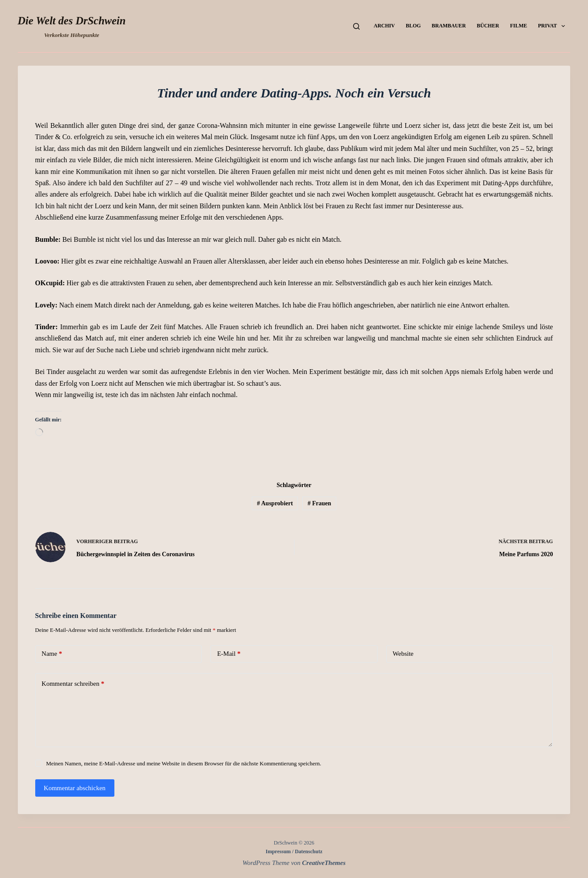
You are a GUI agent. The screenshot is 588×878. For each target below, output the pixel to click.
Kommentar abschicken (75, 788)
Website (403, 654)
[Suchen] (356, 26)
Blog (413, 26)
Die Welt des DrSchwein (72, 21)
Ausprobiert (275, 503)
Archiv (384, 26)
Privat (553, 26)
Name (52, 654)
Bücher (488, 26)
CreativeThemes (324, 863)
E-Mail (229, 654)
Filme (519, 26)
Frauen (319, 503)
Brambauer (449, 26)
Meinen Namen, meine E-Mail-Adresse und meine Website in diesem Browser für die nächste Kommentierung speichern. (184, 763)
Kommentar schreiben (73, 684)
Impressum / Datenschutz (294, 851)
